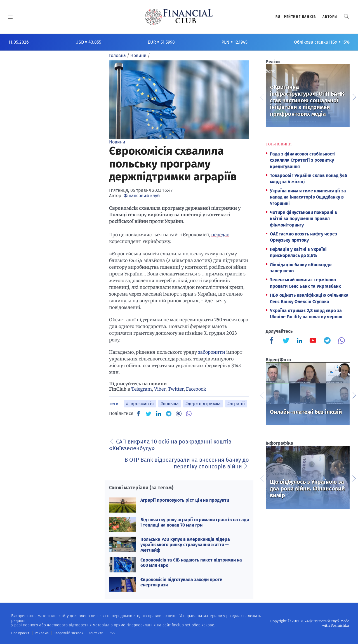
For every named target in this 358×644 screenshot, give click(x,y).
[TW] (149, 414)
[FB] (138, 414)
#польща (170, 404)
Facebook (196, 389)
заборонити (212, 352)
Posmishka (340, 625)
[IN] (159, 414)
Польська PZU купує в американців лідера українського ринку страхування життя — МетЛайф (185, 545)
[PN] (179, 414)
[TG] (169, 414)
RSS (108, 633)
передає (220, 235)
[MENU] (10, 17)
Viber (160, 389)
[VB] (189, 414)
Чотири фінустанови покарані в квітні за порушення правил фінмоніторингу (303, 219)
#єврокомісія (140, 404)
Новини (117, 142)
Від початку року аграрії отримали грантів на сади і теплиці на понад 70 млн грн (195, 522)
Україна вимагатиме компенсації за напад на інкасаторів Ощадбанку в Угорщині (308, 197)
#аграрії (236, 404)
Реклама (41, 633)
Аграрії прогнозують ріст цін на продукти (185, 500)
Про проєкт (20, 633)
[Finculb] (273, 341)
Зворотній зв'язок (67, 633)
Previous (262, 96)
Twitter (176, 389)
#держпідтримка (203, 404)
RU (278, 17)
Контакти (93, 633)
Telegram (142, 389)
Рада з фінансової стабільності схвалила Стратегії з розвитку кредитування (303, 160)
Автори (330, 17)
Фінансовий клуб (142, 196)
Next (354, 96)
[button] (347, 17)
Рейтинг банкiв (300, 17)
